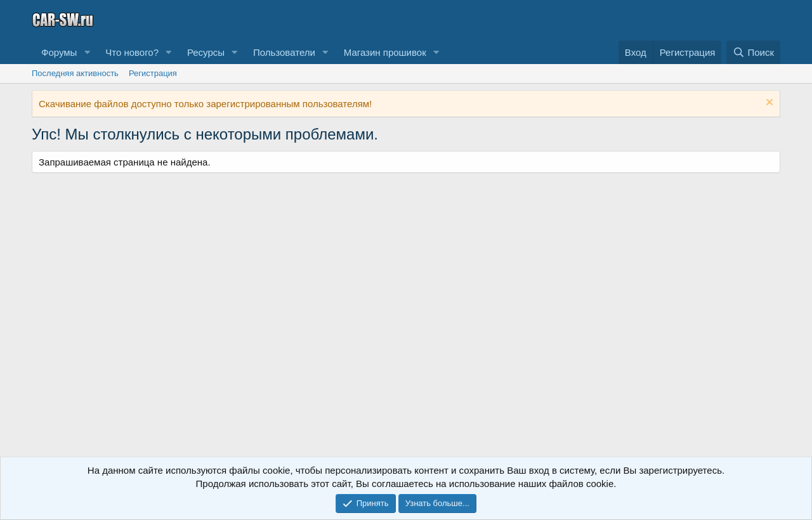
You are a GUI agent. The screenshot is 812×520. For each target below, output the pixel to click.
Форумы (59, 52)
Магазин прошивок (385, 52)
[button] (87, 52)
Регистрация (153, 73)
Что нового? (132, 52)
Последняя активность (75, 73)
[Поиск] (753, 52)
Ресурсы (206, 52)
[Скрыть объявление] (768, 104)
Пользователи (284, 52)
